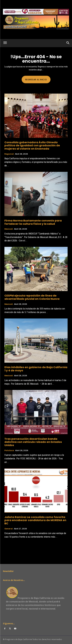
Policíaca (9, 451)
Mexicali (9, 229)
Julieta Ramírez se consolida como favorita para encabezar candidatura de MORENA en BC (35, 520)
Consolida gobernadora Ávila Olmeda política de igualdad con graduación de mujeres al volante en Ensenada (32, 145)
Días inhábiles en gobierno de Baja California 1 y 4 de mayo (36, 369)
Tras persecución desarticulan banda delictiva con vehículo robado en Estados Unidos (33, 442)
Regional (9, 154)
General (9, 529)
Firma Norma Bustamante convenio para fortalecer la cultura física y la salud (33, 222)
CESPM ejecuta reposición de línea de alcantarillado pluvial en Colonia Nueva (32, 297)
